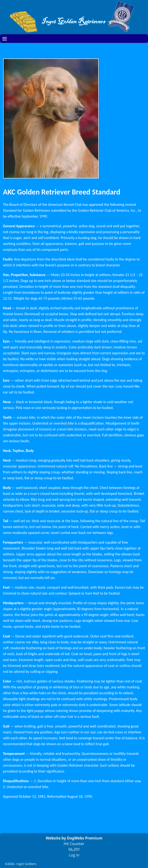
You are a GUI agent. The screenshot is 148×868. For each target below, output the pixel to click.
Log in (74, 855)
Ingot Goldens (26, 864)
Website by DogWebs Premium (74, 838)
